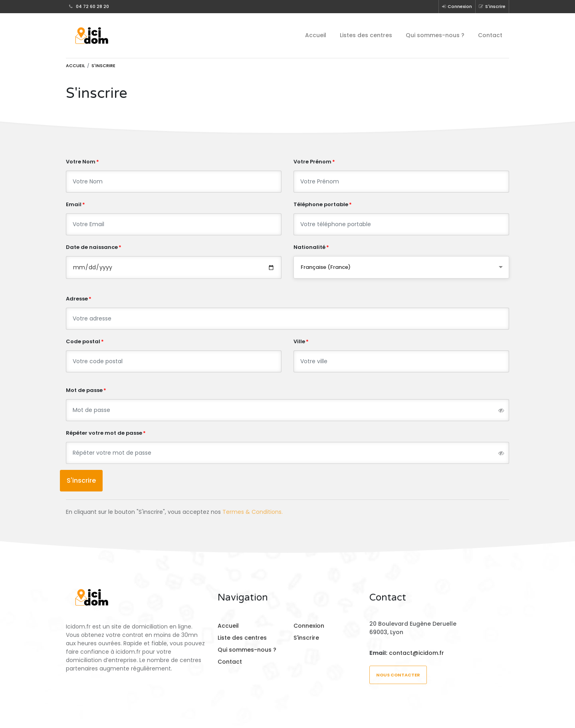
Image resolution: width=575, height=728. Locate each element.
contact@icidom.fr (416, 653)
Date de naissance (92, 247)
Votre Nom (81, 162)
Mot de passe (84, 390)
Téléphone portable (321, 204)
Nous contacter (398, 675)
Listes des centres (366, 35)
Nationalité (309, 247)
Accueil (316, 35)
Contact (490, 35)
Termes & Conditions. (253, 512)
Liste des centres (242, 638)
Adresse (77, 299)
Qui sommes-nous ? (435, 35)
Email (74, 204)
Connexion (457, 6)
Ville (299, 341)
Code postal (83, 341)
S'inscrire (492, 6)
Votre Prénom (312, 162)
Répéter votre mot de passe (104, 433)
